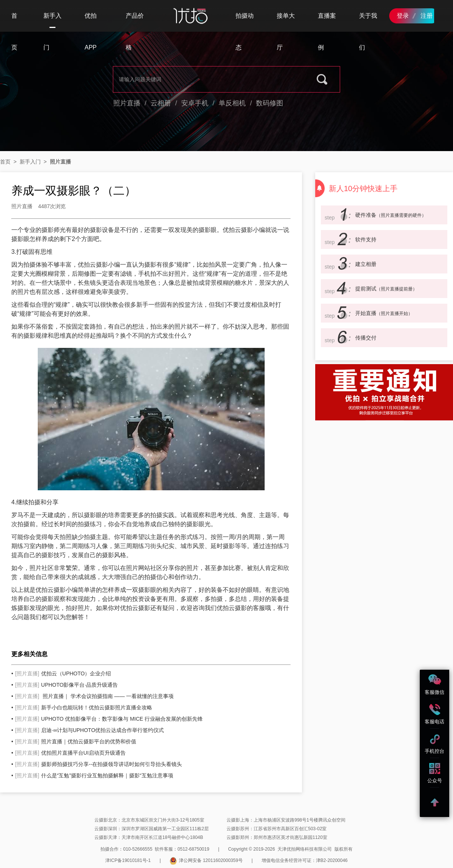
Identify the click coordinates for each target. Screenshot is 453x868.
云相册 (161, 103)
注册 (427, 16)
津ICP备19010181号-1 (128, 860)
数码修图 (270, 103)
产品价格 (135, 32)
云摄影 (57, 590)
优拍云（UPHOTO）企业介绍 (63, 673)
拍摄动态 (245, 32)
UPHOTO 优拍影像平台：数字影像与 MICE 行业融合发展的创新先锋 (109, 719)
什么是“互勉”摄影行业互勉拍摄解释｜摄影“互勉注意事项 (94, 775)
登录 (403, 16)
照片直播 (127, 103)
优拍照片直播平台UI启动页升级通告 (70, 753)
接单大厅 (286, 32)
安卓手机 (195, 103)
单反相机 (232, 103)
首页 (14, 32)
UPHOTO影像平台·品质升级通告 (66, 685)
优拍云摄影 (238, 230)
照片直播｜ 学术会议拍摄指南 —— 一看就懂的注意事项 (94, 696)
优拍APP (91, 32)
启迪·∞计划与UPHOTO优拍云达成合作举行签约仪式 (89, 730)
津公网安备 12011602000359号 (206, 860)
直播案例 (327, 32)
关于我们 (368, 32)
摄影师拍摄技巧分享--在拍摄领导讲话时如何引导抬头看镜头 (99, 764)
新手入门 (52, 22)
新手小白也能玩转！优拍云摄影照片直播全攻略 (84, 707)
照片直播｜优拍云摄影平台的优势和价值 (76, 741)
